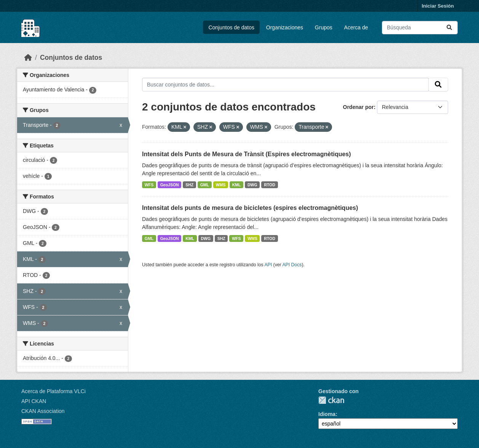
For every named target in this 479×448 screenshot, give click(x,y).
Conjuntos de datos (231, 27)
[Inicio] (28, 58)
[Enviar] (449, 28)
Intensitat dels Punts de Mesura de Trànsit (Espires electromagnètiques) (247, 154)
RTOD (270, 185)
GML (205, 185)
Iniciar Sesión (438, 6)
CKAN (331, 400)
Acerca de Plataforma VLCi (53, 391)
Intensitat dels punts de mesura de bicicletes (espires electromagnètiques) (250, 208)
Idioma (327, 414)
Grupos (324, 27)
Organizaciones (285, 27)
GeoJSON (170, 185)
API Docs (292, 265)
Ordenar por (358, 107)
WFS (149, 185)
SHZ (189, 185)
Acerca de (356, 27)
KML (237, 185)
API (268, 265)
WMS (221, 185)
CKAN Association (43, 411)
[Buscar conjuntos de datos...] (420, 28)
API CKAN (34, 401)
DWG (252, 185)
